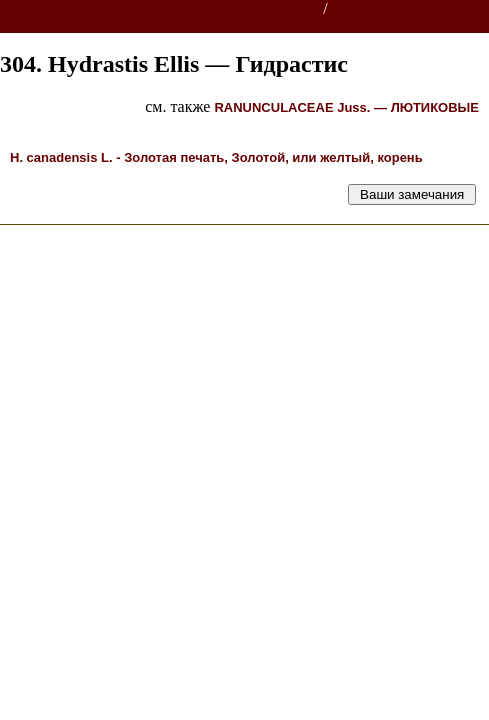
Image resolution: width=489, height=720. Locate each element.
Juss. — (346, 107)
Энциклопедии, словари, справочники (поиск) (162, 9)
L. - (216, 157)
